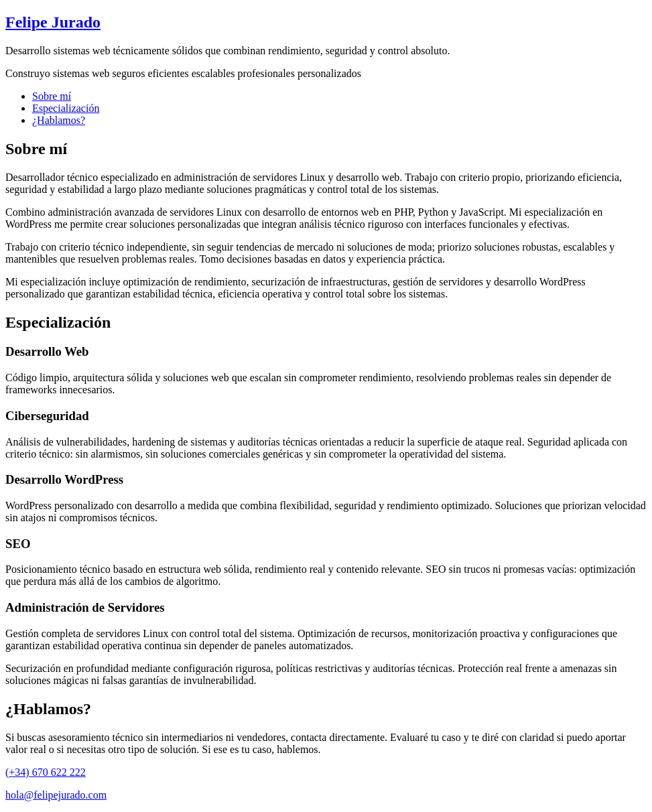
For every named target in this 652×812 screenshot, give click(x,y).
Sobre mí (52, 96)
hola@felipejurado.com (56, 795)
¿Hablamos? (59, 120)
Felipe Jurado (53, 22)
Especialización (66, 108)
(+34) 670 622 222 (46, 772)
